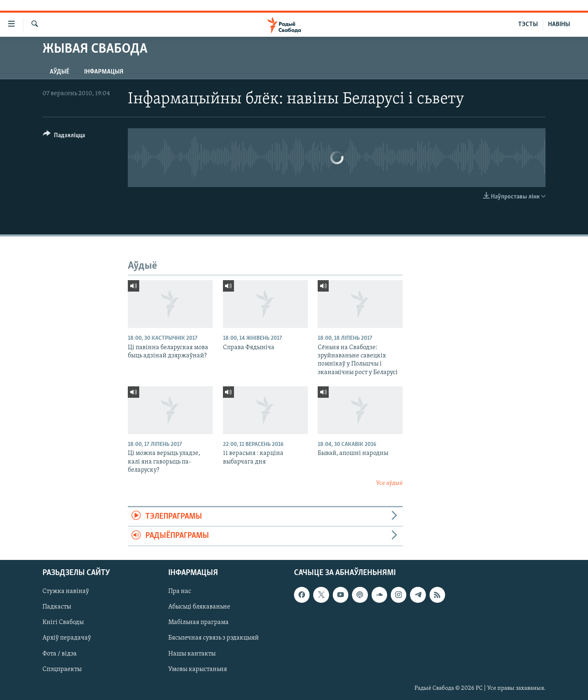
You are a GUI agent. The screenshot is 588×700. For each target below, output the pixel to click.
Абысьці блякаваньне (199, 607)
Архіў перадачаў (67, 638)
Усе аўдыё (389, 483)
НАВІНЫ (559, 25)
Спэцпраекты (62, 669)
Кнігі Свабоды (63, 622)
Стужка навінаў (66, 591)
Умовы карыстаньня (198, 669)
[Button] (64, 137)
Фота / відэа (60, 653)
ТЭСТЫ (528, 25)
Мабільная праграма (198, 622)
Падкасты (57, 607)
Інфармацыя (104, 72)
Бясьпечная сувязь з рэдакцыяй (214, 638)
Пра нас (180, 591)
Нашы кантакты (192, 653)
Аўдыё (60, 72)
